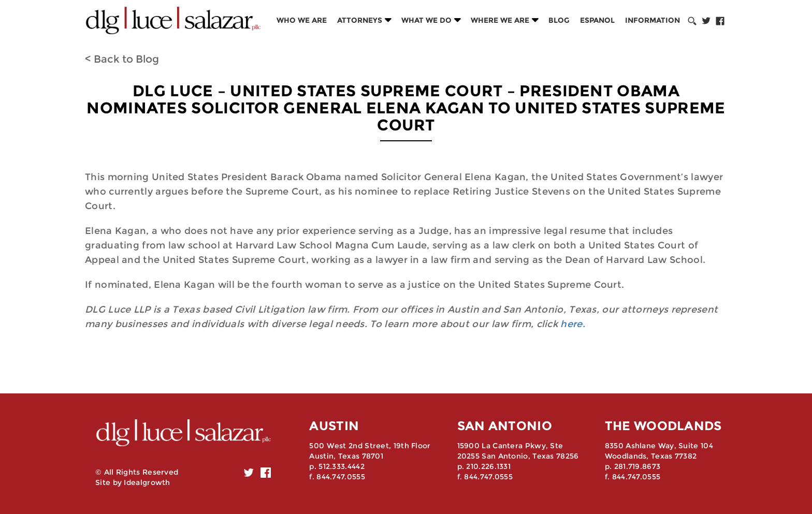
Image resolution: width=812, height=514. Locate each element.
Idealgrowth (147, 482)
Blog (559, 20)
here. (573, 324)
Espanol (597, 20)
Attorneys (360, 20)
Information (653, 20)
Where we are (500, 20)
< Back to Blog (122, 59)
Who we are (302, 20)
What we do (426, 20)
